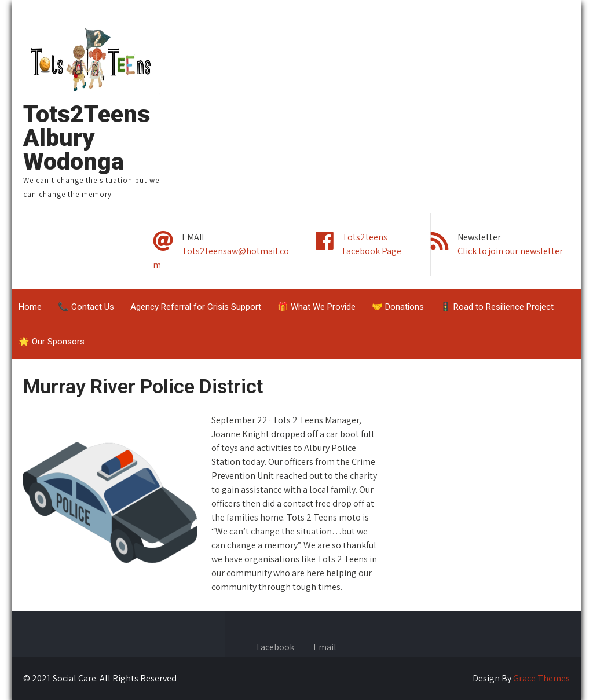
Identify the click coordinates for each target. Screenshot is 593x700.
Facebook (275, 648)
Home (30, 307)
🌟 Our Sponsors (52, 342)
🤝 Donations (398, 307)
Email (325, 648)
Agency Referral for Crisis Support (196, 307)
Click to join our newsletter (510, 251)
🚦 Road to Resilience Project (497, 307)
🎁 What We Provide (316, 307)
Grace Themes (541, 678)
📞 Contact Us (86, 307)
